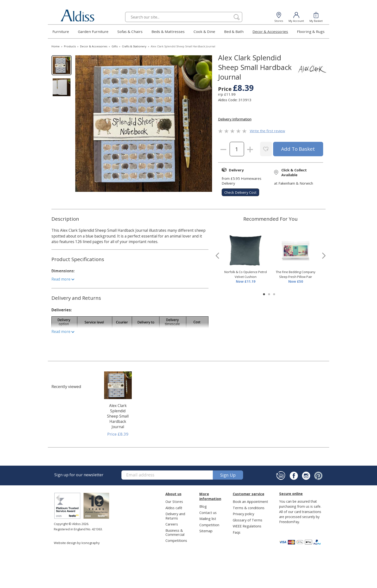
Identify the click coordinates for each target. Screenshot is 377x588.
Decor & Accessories (270, 31)
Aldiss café (174, 508)
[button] (264, 294)
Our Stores (174, 501)
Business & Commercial (175, 532)
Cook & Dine (204, 31)
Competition (209, 525)
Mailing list (208, 519)
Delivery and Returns (175, 516)
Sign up (228, 475)
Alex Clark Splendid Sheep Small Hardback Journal (118, 416)
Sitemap (206, 531)
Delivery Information (235, 119)
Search (125, 12)
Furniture (61, 31)
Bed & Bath (234, 31)
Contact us (208, 513)
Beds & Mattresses (168, 31)
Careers (172, 524)
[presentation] (217, 256)
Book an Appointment (250, 501)
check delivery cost (240, 192)
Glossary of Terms (248, 520)
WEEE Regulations (247, 526)
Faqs (237, 532)
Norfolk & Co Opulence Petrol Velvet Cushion (246, 274)
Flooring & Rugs (311, 31)
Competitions (176, 540)
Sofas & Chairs (130, 31)
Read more (63, 279)
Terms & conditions (249, 508)
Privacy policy (243, 514)
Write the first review (267, 131)
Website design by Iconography (77, 543)
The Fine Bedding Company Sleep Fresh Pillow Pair (296, 274)
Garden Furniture (93, 31)
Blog (203, 506)
